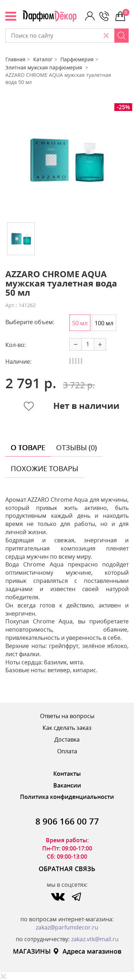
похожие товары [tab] (44, 468)
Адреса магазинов (87, 951)
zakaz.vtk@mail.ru (95, 939)
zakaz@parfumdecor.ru (67, 927)
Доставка (67, 739)
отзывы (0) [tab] (76, 447)
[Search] (121, 36)
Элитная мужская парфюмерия (44, 67)
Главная (15, 59)
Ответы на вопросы (67, 716)
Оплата (67, 751)
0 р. (126, 12)
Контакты (67, 774)
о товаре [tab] (28, 447)
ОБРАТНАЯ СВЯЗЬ (67, 869)
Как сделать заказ (67, 728)
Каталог (43, 59)
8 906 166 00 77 (67, 821)
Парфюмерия (77, 59)
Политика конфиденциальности (67, 797)
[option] (67, 160)
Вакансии (67, 785)
